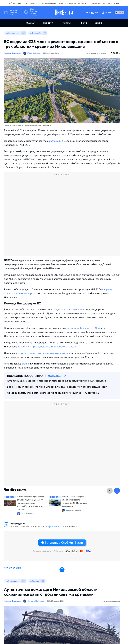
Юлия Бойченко (34, 53)
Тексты (67, 23)
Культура (82, 3)
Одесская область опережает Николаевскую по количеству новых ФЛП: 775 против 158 (53, 393)
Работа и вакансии (49, 3)
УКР (88, 12)
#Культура (34, 581)
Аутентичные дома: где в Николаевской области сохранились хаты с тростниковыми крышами (56, 381)
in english (104, 53)
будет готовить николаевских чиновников (44, 353)
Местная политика (111, 3)
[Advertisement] (62, 217)
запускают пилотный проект (69, 309)
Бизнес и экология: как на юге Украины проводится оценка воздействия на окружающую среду (57, 387)
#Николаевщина (13, 33)
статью (25, 363)
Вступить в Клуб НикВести (64, 542)
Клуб (120, 12)
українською (94, 53)
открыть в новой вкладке (111, 601)
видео (98, 23)
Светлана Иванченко (36, 601)
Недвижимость (95, 3)
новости (48, 23)
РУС (92, 12)
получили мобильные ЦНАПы (82, 328)
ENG (97, 12)
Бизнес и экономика (67, 3)
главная (31, 23)
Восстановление (32, 3)
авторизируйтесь (53, 526)
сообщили (55, 141)
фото (84, 23)
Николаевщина (55, 376)
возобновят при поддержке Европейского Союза (47, 346)
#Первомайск (36, 33)
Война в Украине (15, 3)
